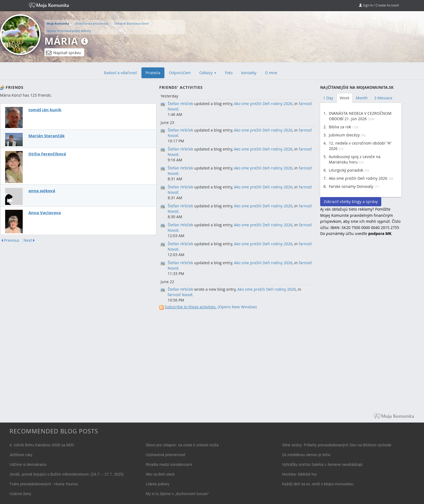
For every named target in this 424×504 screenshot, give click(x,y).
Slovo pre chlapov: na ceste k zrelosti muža (182, 445)
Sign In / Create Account (379, 5)
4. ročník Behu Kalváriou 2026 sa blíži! (42, 445)
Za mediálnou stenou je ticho (306, 455)
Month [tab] (362, 98)
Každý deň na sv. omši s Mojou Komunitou (318, 484)
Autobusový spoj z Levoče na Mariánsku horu (355, 159)
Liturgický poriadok (346, 170)
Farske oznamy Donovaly (351, 186)
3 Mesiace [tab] (383, 98)
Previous (12, 240)
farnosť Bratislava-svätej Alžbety (69, 31)
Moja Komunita (58, 24)
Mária (61, 41)
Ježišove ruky (21, 455)
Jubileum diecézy (344, 135)
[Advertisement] (361, 329)
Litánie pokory (158, 484)
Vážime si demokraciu (28, 464)
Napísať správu (63, 53)
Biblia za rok (340, 127)
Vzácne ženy (20, 494)
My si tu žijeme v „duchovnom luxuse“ (177, 494)
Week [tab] (345, 98)
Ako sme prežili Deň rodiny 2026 (263, 104)
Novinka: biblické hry (299, 474)
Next (28, 240)
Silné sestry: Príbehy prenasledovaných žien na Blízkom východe (337, 445)
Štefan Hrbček (180, 104)
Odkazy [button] (208, 73)
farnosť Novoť (180, 295)
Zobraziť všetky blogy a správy (351, 202)
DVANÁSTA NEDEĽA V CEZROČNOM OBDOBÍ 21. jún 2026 (360, 116)
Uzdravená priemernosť (166, 455)
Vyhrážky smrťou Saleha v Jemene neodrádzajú (322, 464)
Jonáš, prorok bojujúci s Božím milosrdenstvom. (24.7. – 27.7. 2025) (67, 474)
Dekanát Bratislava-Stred (132, 23)
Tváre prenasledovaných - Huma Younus (44, 484)
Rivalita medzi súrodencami (169, 464)
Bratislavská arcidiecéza (92, 23)
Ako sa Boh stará (160, 474)
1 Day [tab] (328, 98)
